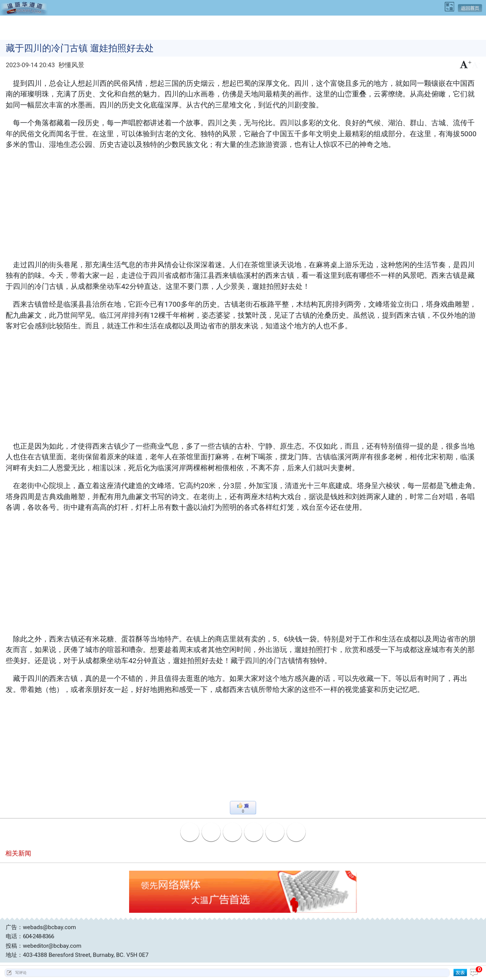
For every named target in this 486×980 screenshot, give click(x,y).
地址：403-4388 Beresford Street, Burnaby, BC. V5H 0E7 (77, 955)
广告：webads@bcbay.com (41, 927)
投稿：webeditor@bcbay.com (43, 946)
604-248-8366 (38, 936)
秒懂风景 (71, 65)
